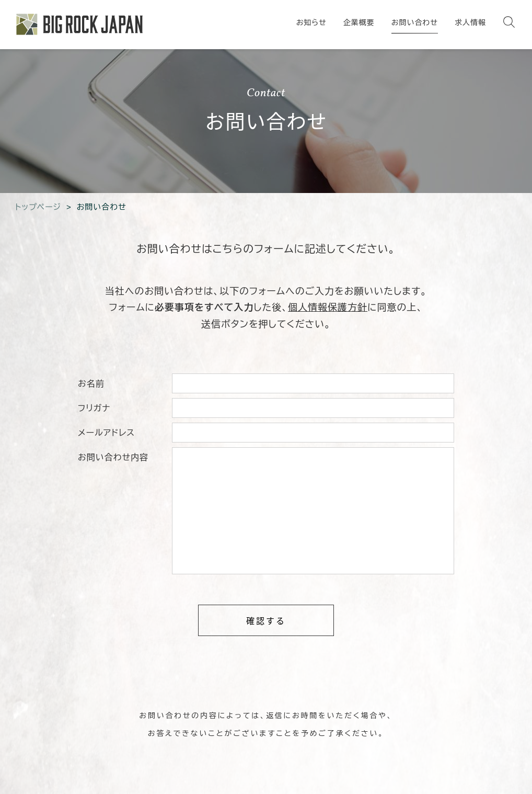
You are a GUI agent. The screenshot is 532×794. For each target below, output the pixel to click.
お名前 (91, 384)
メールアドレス (106, 433)
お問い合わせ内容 (113, 457)
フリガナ (94, 408)
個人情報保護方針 (328, 308)
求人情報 (470, 22)
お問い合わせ (415, 22)
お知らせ (311, 22)
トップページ (38, 207)
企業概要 (359, 22)
